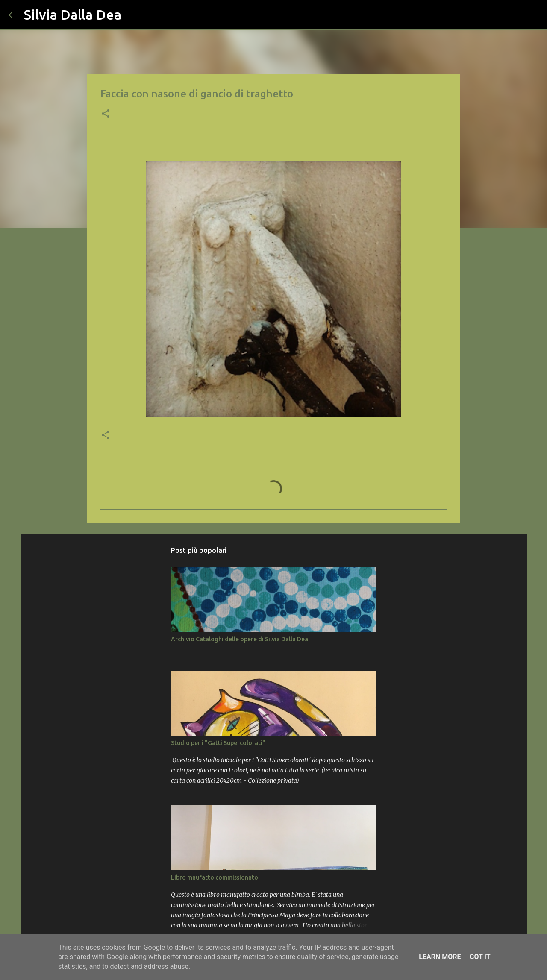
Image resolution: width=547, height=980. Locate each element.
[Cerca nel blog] (495, 15)
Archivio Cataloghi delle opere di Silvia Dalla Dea (240, 639)
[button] (106, 114)
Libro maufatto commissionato (215, 877)
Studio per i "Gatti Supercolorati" (218, 743)
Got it (480, 957)
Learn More (440, 957)
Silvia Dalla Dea (73, 15)
